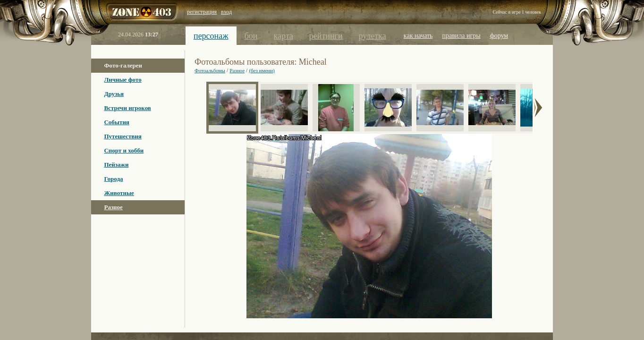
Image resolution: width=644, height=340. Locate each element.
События (116, 122)
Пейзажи (116, 165)
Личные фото (123, 80)
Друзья (114, 94)
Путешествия (123, 136)
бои (251, 36)
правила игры (462, 36)
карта (283, 36)
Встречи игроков (127, 108)
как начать (418, 36)
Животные (119, 193)
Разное (113, 207)
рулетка (373, 36)
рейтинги (326, 36)
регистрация (202, 12)
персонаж (211, 36)
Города (113, 179)
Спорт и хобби (124, 150)
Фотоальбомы (210, 70)
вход (226, 12)
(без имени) (262, 70)
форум (499, 36)
